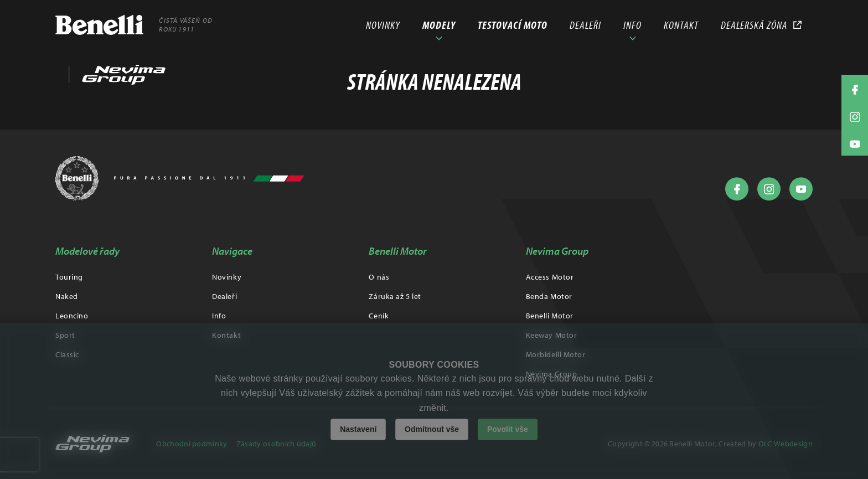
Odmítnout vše (432, 429)
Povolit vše (508, 429)
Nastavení (358, 429)
